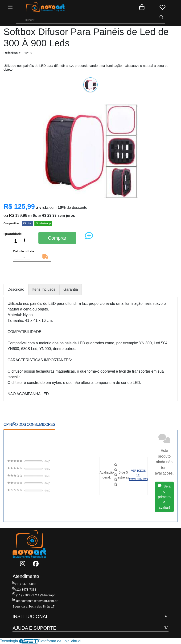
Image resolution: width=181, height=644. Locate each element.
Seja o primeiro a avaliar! (164, 497)
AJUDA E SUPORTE (34, 628)
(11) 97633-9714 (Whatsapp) (34, 595)
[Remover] (7, 241)
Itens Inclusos (44, 289)
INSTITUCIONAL (30, 616)
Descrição (16, 289)
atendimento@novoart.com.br (34, 601)
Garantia (71, 289)
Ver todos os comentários (138, 475)
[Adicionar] (25, 241)
